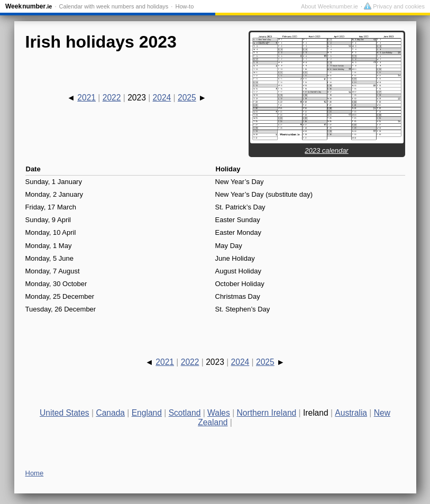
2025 (187, 98)
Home (35, 473)
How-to (184, 6)
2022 (112, 98)
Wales (219, 413)
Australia (351, 413)
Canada (110, 413)
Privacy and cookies (394, 6)
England (147, 413)
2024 (162, 98)
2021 (86, 98)
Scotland (185, 413)
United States (65, 413)
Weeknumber (29, 6)
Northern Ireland (267, 413)
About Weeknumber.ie (330, 6)
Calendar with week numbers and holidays (114, 6)
